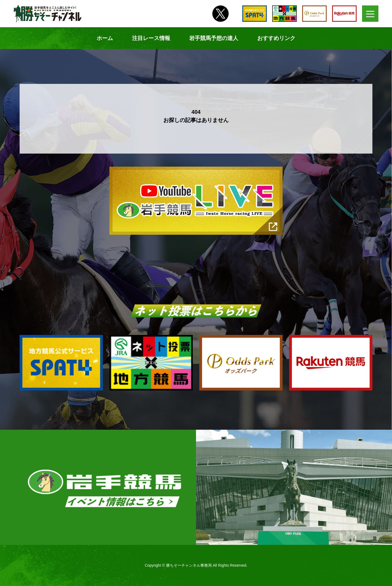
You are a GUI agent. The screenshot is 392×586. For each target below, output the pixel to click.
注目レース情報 (151, 38)
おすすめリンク (276, 38)
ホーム (105, 38)
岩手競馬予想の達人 (214, 38)
